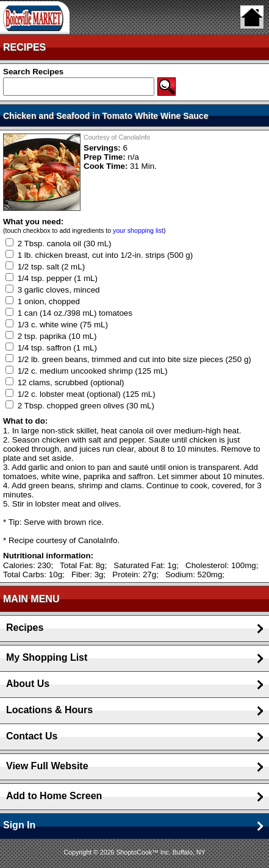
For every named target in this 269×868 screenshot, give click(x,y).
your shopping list (138, 230)
